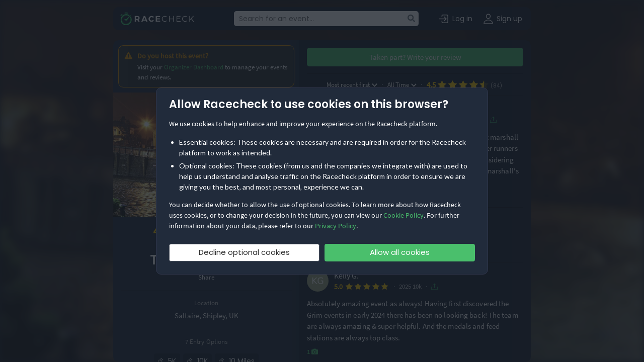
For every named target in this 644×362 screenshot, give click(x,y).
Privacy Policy (336, 226)
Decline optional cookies (244, 252)
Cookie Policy (404, 215)
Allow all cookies (400, 252)
